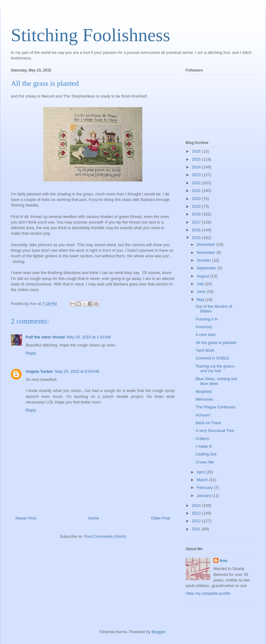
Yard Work (205, 350)
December (207, 244)
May (201, 300)
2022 (197, 183)
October (204, 260)
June (202, 292)
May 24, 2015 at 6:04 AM (77, 371)
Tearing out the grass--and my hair (216, 369)
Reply (31, 353)
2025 (197, 159)
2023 (197, 175)
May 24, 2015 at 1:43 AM (89, 337)
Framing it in (207, 319)
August (204, 276)
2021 (197, 191)
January (204, 496)
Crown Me (205, 462)
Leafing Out (206, 454)
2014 (197, 505)
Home (94, 518)
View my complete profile (208, 593)
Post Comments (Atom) (105, 536)
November (207, 252)
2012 (197, 521)
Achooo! (203, 415)
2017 (197, 222)
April (201, 472)
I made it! (204, 446)
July (201, 284)
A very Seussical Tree (215, 431)
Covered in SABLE (212, 358)
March (203, 480)
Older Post (161, 518)
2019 (197, 206)
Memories (204, 399)
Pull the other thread (45, 337)
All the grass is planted (216, 343)
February (205, 487)
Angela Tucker (39, 371)
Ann (223, 561)
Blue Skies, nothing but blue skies (216, 381)
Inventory (204, 327)
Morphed (203, 392)
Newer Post (26, 518)
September (207, 268)
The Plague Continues (215, 407)
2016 (197, 230)
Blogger (158, 632)
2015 (197, 238)
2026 (197, 151)
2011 (197, 529)
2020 (197, 199)
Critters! (203, 439)
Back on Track (208, 423)
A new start (205, 335)
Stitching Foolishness (90, 35)
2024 (197, 167)
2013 (197, 513)
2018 (197, 214)
